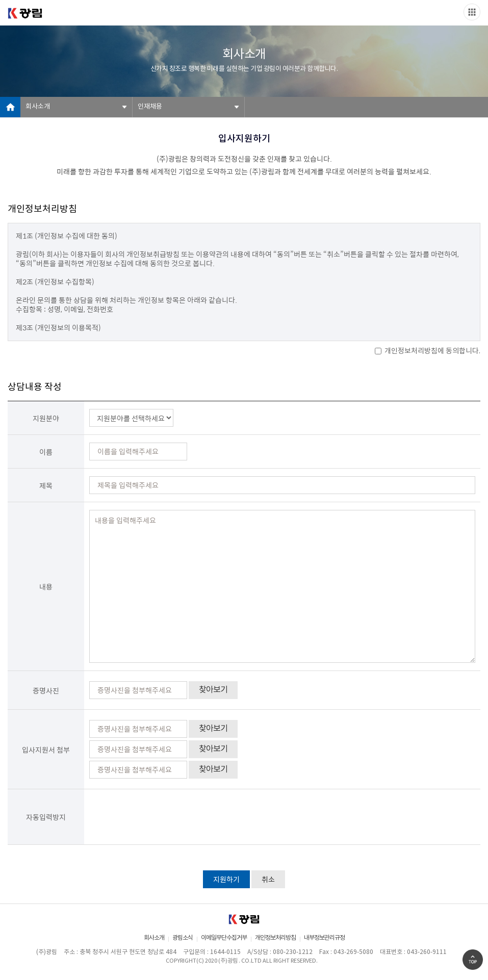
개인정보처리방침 (275, 938)
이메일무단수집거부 (224, 938)
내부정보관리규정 (324, 938)
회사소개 (38, 107)
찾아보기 (213, 690)
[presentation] (167, 817)
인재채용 (150, 107)
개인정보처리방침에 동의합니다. (428, 351)
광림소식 (183, 938)
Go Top (473, 960)
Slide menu (472, 12)
